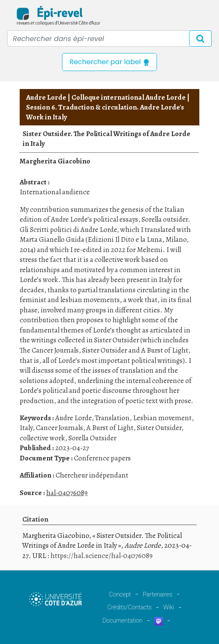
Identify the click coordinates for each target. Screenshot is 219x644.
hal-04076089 (67, 493)
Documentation (122, 620)
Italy (26, 428)
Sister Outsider (159, 428)
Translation (112, 418)
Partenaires (158, 594)
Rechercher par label (109, 62)
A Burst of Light (110, 428)
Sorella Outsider (92, 438)
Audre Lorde (46, 97)
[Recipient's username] (109, 39)
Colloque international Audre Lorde (129, 97)
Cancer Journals (59, 428)
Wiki (169, 607)
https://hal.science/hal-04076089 (102, 556)
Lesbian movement (162, 418)
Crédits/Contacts (129, 607)
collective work (42, 438)
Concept (120, 594)
